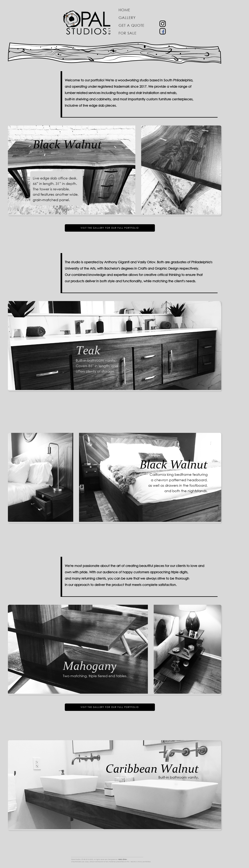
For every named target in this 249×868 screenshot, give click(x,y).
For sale (127, 33)
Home (124, 10)
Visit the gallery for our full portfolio (110, 228)
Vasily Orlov (122, 859)
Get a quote (131, 25)
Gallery (127, 18)
